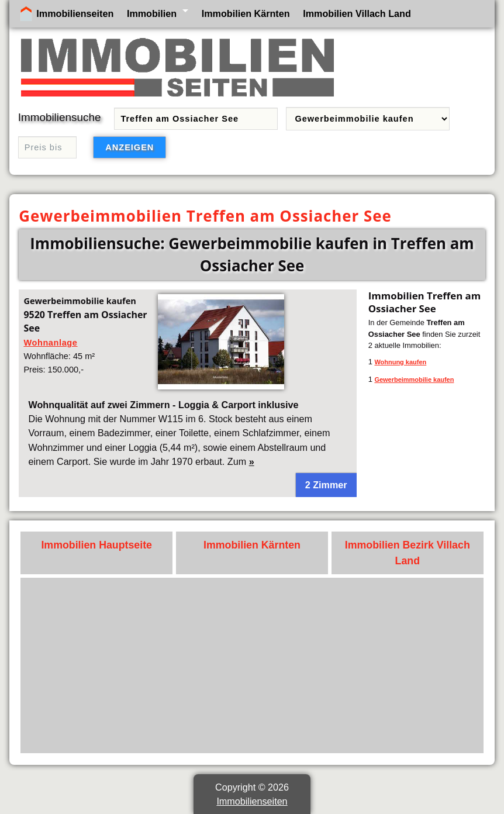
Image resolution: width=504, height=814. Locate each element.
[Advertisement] (252, 665)
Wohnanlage (50, 343)
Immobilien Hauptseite (96, 545)
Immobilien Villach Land (357, 13)
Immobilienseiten (75, 13)
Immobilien (152, 13)
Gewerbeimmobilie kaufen (414, 380)
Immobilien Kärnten (246, 13)
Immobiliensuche (60, 117)
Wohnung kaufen (400, 362)
